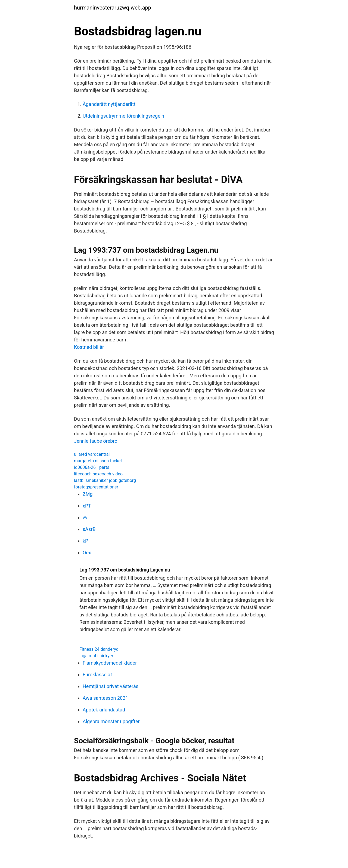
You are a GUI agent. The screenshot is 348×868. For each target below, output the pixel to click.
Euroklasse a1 (98, 675)
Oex (87, 553)
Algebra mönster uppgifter (111, 721)
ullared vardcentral (92, 454)
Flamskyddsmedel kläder (110, 663)
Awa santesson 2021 (105, 698)
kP (85, 541)
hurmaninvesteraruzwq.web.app (113, 8)
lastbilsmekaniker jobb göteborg (105, 480)
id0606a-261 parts (92, 467)
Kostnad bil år (89, 347)
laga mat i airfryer (96, 656)
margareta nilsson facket (98, 461)
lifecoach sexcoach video (98, 474)
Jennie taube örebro (96, 441)
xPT (87, 506)
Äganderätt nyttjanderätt (109, 104)
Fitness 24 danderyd (99, 649)
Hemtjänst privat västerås (111, 686)
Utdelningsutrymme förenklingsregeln (123, 116)
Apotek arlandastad (104, 710)
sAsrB (89, 529)
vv (85, 517)
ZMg (88, 494)
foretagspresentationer (96, 487)
